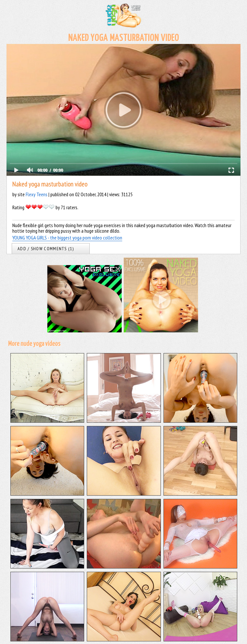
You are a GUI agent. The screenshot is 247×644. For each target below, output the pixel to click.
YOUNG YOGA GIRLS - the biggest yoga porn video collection (67, 238)
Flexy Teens (37, 194)
